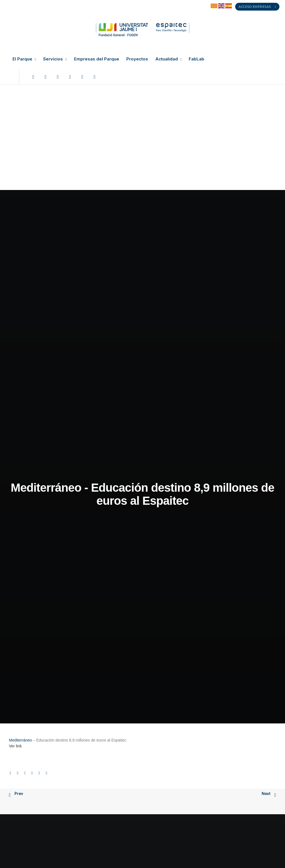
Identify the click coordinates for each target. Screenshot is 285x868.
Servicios (55, 59)
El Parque (24, 59)
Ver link (15, 233)
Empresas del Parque (97, 59)
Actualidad (168, 59)
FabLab (196, 59)
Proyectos (137, 59)
